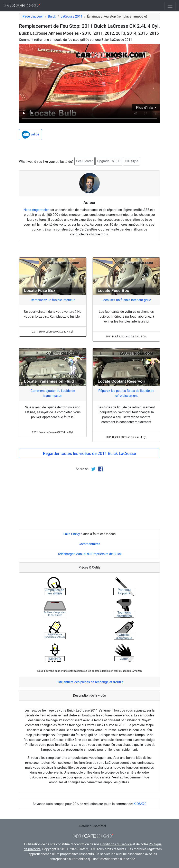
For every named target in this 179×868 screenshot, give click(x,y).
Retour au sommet (93, 826)
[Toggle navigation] (170, 6)
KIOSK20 (140, 804)
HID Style (131, 161)
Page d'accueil (33, 16)
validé (30, 135)
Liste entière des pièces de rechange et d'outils (90, 682)
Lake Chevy (72, 534)
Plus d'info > (146, 107)
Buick (52, 16)
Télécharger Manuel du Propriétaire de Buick (89, 554)
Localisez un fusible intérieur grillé (126, 300)
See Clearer (84, 161)
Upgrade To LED (109, 161)
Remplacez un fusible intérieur (53, 300)
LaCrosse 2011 (72, 16)
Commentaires (90, 544)
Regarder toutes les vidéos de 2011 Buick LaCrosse (90, 453)
